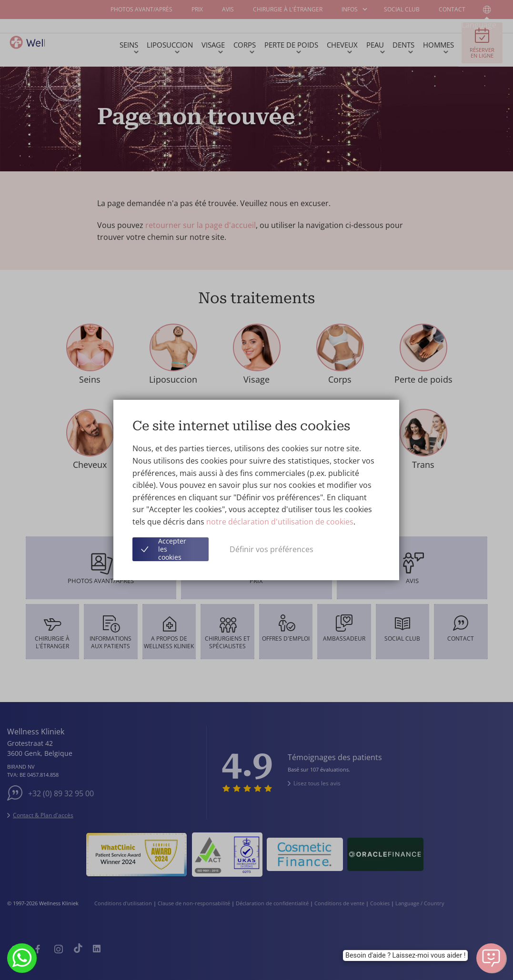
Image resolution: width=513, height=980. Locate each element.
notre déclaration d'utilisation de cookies (280, 522)
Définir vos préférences (272, 549)
